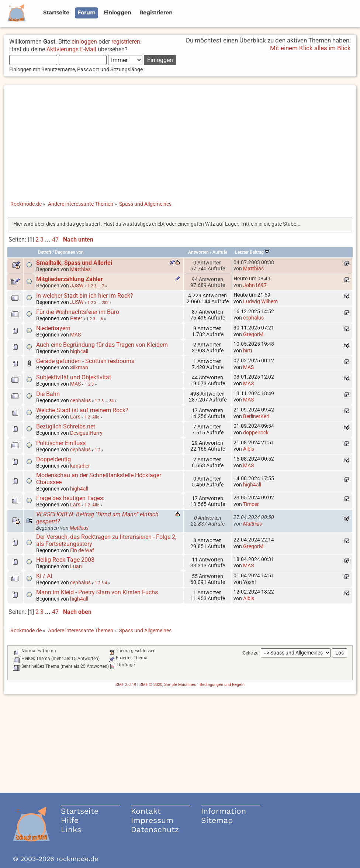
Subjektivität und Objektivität (74, 377)
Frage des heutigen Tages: (70, 498)
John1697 (255, 285)
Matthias (80, 269)
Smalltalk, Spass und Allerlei (74, 263)
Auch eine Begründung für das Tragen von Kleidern (102, 345)
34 (111, 401)
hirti (247, 351)
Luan (76, 566)
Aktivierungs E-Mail (71, 49)
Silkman (79, 368)
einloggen (84, 42)
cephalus (253, 318)
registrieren (126, 42)
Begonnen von (69, 252)
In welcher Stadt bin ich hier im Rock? (85, 296)
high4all (79, 351)
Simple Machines (180, 685)
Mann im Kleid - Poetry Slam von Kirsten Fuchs (97, 592)
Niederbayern (53, 328)
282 (105, 303)
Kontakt (146, 811)
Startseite (80, 811)
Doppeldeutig (53, 459)
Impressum (152, 820)
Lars (75, 417)
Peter (76, 318)
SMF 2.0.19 (126, 685)
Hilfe (70, 820)
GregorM (253, 334)
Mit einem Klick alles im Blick (310, 48)
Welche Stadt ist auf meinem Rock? (82, 410)
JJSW (77, 286)
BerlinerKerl (256, 416)
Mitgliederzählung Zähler (70, 279)
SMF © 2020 (151, 685)
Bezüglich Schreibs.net (66, 426)
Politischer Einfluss (61, 443)
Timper (251, 504)
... (49, 240)
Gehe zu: (251, 653)
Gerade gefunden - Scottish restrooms (85, 361)
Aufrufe (220, 252)
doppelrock (256, 433)
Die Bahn (48, 394)
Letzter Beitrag (252, 252)
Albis (249, 449)
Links (71, 829)
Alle (96, 417)
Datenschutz (155, 829)
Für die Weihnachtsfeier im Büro (78, 312)
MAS (75, 335)
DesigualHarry (86, 433)
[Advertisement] (180, 137)
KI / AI (44, 576)
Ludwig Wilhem (260, 301)
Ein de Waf (82, 550)
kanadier (80, 466)
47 (55, 240)
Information (224, 811)
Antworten (198, 252)
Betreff (45, 252)
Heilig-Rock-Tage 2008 (65, 560)
